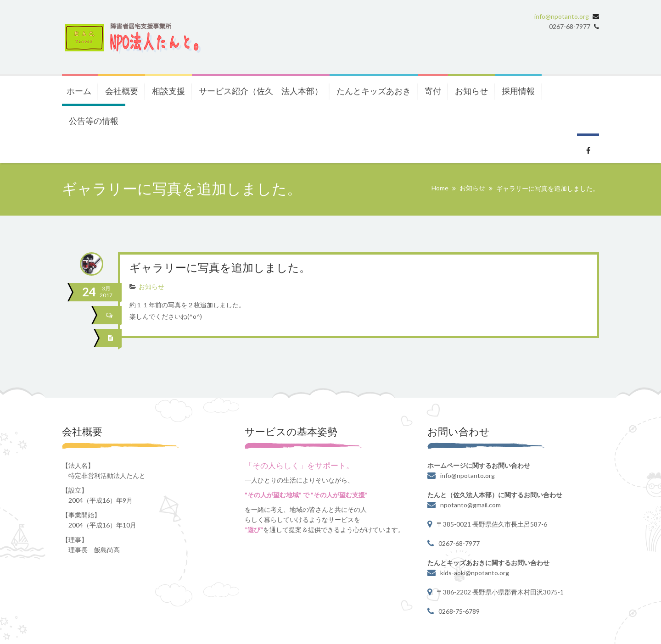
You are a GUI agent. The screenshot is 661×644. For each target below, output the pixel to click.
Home (440, 188)
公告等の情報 (94, 121)
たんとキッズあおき (374, 91)
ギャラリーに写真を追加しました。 (220, 269)
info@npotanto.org (562, 16)
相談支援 (168, 91)
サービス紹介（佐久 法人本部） (261, 91)
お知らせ (471, 91)
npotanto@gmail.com (471, 505)
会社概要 (122, 91)
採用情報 (518, 91)
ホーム (79, 91)
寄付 (433, 91)
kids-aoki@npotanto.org (475, 573)
